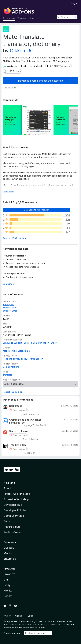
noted (31, 621)
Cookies (19, 616)
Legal (31, 616)
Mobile (8, 553)
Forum (7, 521)
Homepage (9, 304)
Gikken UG (22, 51)
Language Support (12, 343)
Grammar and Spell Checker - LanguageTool (26, 421)
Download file (10, 88)
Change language (12, 633)
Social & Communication (36, 343)
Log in (74, 3)
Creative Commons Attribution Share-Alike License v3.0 (35, 624)
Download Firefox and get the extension (40, 81)
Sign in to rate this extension (36, 210)
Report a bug (12, 527)
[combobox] (67, 17)
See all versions (11, 367)
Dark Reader (16, 406)
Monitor (8, 591)
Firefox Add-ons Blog (17, 494)
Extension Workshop (16, 499)
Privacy (7, 616)
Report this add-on (13, 392)
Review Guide (12, 532)
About (7, 488)
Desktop (9, 548)
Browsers (9, 574)
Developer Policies (15, 510)
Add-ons (9, 483)
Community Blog (14, 516)
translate (8, 375)
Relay (7, 585)
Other (54, 343)
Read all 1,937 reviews (14, 238)
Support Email (10, 311)
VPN (6, 580)
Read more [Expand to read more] (9, 192)
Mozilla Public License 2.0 (16, 351)
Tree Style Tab (18, 445)
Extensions (9, 18)
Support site (9, 308)
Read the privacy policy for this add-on (23, 359)
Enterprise (10, 559)
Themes (22, 18)
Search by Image (19, 431)
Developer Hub (13, 505)
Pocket (8, 596)
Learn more (9, 284)
